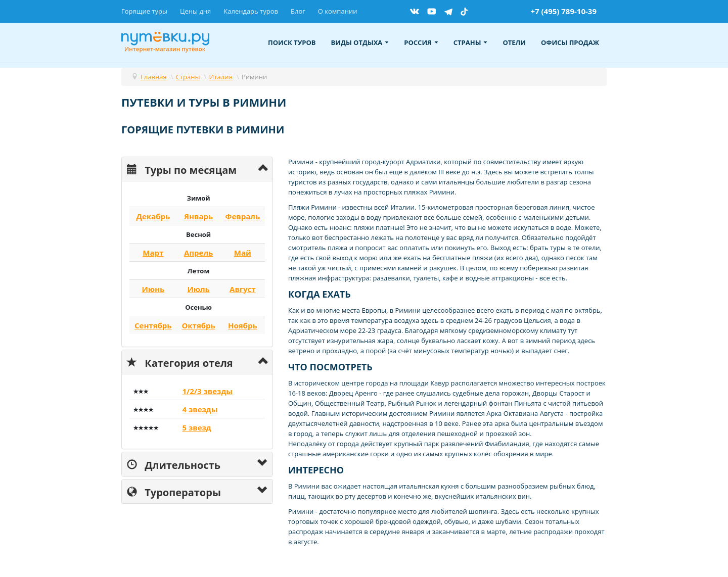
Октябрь (198, 325)
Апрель (198, 253)
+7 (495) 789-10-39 (563, 11)
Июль (198, 289)
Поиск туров (292, 42)
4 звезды (200, 409)
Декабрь (153, 216)
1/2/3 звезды (207, 391)
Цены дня (195, 11)
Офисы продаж (570, 42)
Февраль (242, 216)
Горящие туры (144, 11)
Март (153, 253)
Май (243, 253)
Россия (421, 42)
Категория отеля (180, 362)
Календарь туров (251, 11)
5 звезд (196, 427)
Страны (471, 42)
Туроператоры (174, 491)
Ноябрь (243, 325)
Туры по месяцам (182, 169)
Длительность (174, 464)
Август (243, 289)
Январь (198, 216)
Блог (298, 11)
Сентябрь (153, 325)
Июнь (153, 289)
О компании (338, 11)
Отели (514, 42)
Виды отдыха (360, 42)
